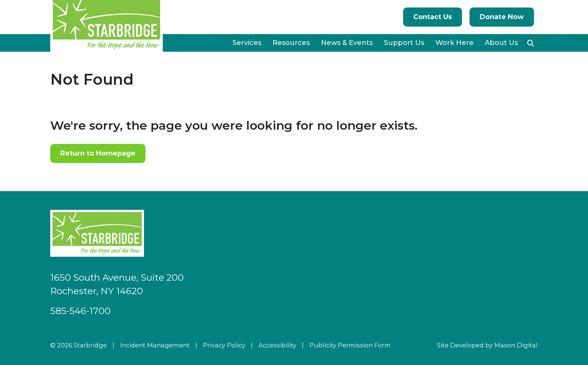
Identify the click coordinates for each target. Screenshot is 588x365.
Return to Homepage (98, 153)
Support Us (404, 43)
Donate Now (502, 17)
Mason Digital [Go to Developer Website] (516, 345)
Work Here (454, 43)
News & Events (347, 43)
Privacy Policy (224, 345)
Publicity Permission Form (350, 345)
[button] (531, 43)
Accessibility (277, 345)
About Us (501, 43)
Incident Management (155, 345)
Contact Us (433, 17)
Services (247, 43)
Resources (291, 43)
